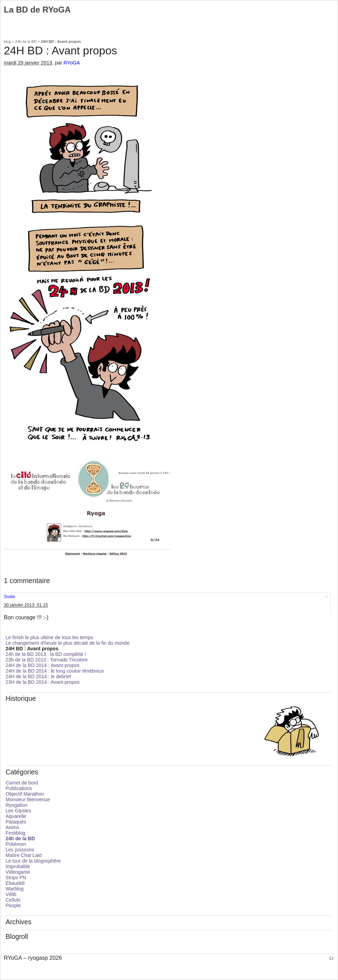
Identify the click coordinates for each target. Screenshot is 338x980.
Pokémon (16, 844)
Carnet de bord (22, 783)
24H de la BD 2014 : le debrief (38, 676)
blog (7, 41)
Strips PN (16, 878)
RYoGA (72, 63)
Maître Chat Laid (24, 855)
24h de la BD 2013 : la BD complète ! (46, 654)
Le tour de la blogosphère (33, 861)
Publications (19, 788)
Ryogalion (16, 805)
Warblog (15, 889)
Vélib (11, 894)
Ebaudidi (15, 883)
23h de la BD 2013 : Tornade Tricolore (47, 660)
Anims (12, 827)
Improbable (18, 866)
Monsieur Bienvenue (28, 799)
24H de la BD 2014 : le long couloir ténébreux (55, 671)
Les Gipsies (18, 811)
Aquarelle (16, 816)
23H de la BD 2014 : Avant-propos (43, 682)
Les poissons (20, 850)
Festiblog (16, 833)
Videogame (18, 872)
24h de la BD (26, 41)
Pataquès (16, 822)
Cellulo (13, 900)
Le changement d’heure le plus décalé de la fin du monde (68, 643)
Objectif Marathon (25, 794)
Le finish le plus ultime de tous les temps (49, 637)
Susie (9, 596)
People (13, 905)
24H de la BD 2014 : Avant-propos (43, 665)
